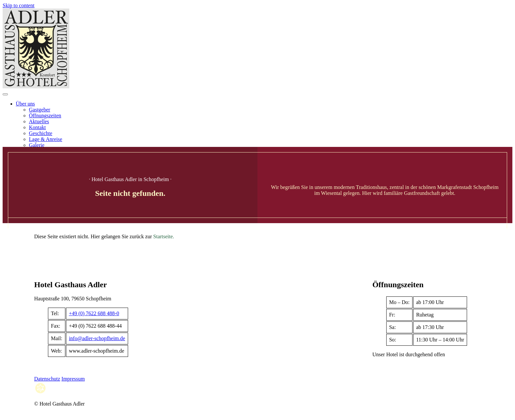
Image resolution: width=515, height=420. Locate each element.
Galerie (37, 145)
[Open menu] (5, 94)
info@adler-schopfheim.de (97, 338)
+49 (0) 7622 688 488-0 (94, 313)
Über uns (25, 104)
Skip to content (19, 5)
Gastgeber (40, 110)
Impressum (73, 379)
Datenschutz (47, 379)
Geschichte (41, 133)
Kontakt (37, 127)
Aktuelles (39, 121)
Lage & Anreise (45, 139)
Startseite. (164, 236)
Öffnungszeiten (45, 116)
